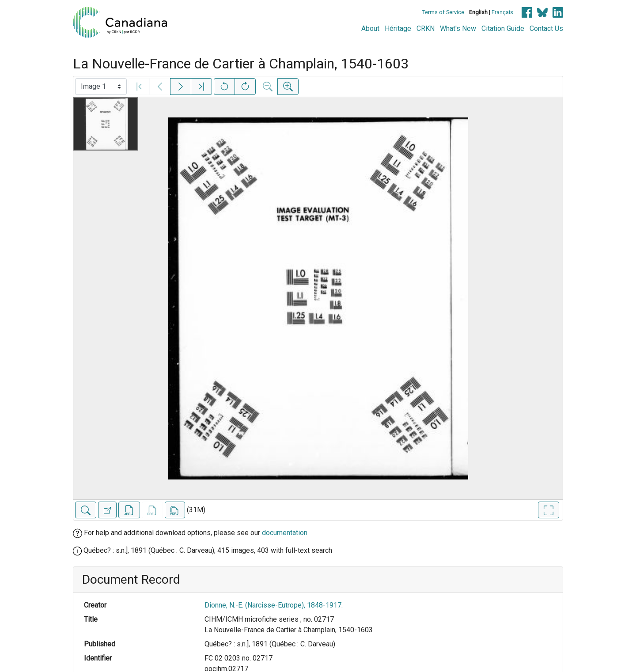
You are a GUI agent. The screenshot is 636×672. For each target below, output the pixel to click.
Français (502, 12)
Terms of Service (443, 12)
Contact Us (546, 28)
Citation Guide (503, 28)
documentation (285, 533)
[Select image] (101, 87)
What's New (458, 28)
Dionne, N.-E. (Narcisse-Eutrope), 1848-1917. (274, 605)
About (370, 28)
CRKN (426, 28)
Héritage (398, 28)
